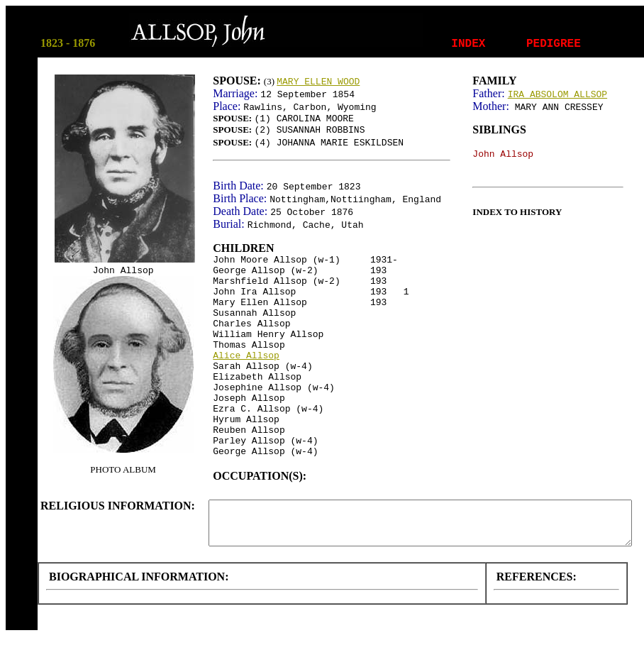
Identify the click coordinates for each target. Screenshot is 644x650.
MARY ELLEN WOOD (318, 82)
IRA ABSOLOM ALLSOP (557, 95)
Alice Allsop (246, 356)
